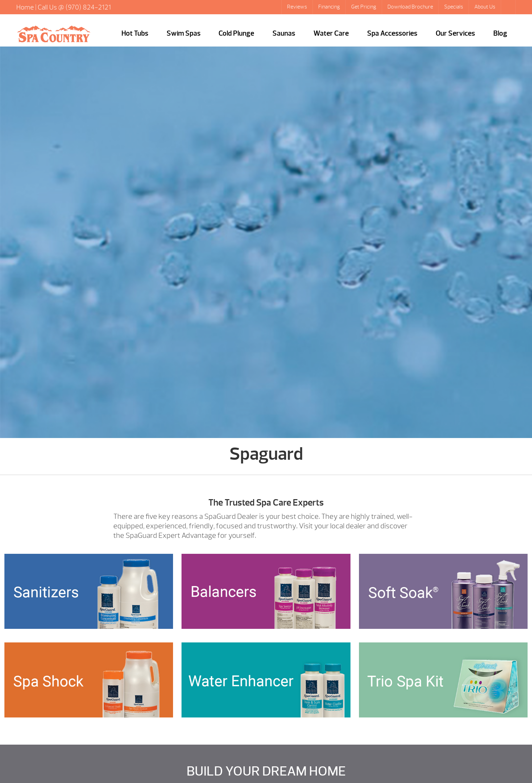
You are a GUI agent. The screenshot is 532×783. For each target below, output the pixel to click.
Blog (500, 33)
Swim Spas (184, 33)
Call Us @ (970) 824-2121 (74, 7)
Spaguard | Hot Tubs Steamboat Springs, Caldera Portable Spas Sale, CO (54, 34)
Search (509, 7)
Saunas (284, 33)
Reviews (297, 7)
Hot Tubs (135, 33)
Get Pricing (364, 7)
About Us (485, 7)
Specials (454, 7)
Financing (329, 7)
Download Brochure (410, 7)
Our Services (455, 33)
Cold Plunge (236, 33)
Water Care (331, 33)
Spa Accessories (392, 33)
